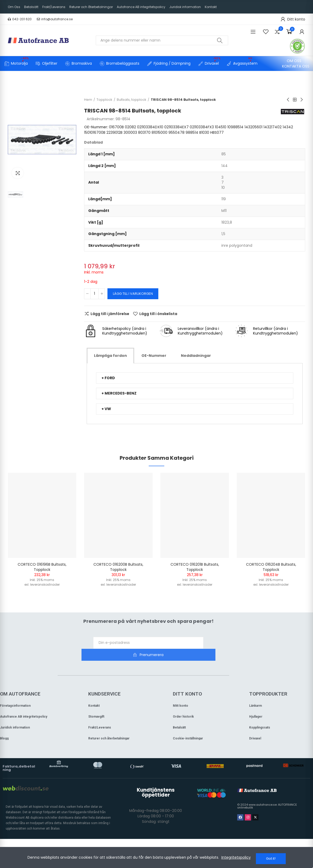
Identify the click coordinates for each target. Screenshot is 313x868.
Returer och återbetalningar (109, 726)
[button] (20, 19)
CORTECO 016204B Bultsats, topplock (271, 567)
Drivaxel (255, 726)
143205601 (253, 127)
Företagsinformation (15, 694)
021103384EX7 (176, 127)
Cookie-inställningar (188, 726)
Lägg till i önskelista (158, 314)
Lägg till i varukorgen (133, 294)
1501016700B (125, 132)
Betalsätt (179, 716)
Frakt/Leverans (100, 716)
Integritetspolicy (236, 859)
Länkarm (256, 694)
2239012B (145, 132)
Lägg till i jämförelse (110, 314)
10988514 (235, 127)
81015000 (190, 132)
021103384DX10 (150, 127)
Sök (220, 40)
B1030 (235, 132)
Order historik (183, 705)
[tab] (110, 356)
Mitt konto (181, 694)
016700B (116, 127)
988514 (223, 132)
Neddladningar (196, 356)
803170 (175, 132)
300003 (161, 132)
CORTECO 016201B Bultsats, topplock (195, 567)
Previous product (288, 100)
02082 (130, 127)
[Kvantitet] (94, 294)
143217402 (93, 132)
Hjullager (256, 705)
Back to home (295, 100)
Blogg (4, 726)
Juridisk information (15, 716)
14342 (108, 132)
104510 (221, 127)
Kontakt (94, 694)
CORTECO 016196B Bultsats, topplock (42, 567)
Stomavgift (96, 705)
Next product (301, 100)
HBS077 (248, 132)
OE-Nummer (154, 356)
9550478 (207, 132)
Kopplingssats (260, 716)
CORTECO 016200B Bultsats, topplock (118, 567)
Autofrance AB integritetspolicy (24, 705)
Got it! (271, 859)
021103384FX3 (202, 127)
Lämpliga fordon (110, 356)
